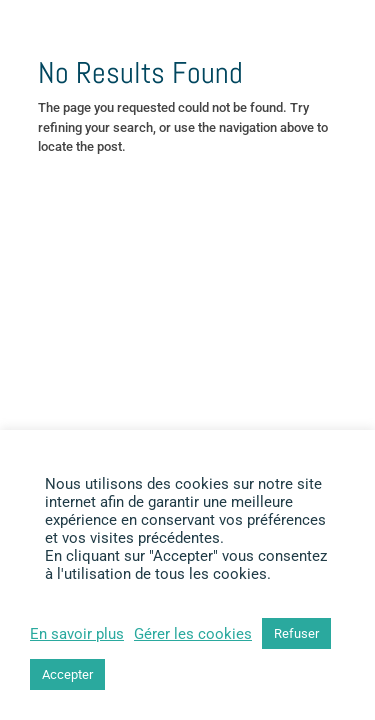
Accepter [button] (67, 674)
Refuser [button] (296, 633)
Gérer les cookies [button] (193, 634)
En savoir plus (77, 634)
